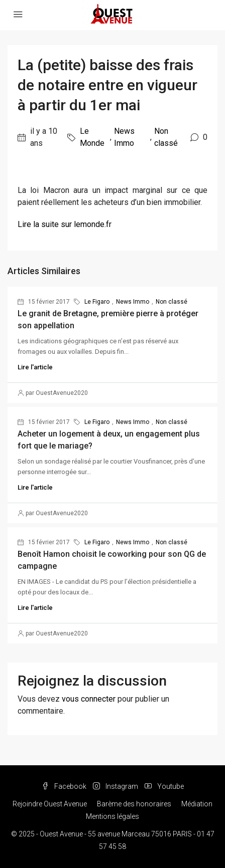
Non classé (166, 137)
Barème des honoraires (134, 804)
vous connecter (89, 699)
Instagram (116, 786)
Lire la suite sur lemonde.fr (65, 224)
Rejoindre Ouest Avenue (50, 804)
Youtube (164, 786)
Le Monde (92, 137)
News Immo (124, 137)
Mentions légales (113, 816)
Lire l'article (35, 367)
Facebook (64, 786)
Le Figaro (97, 302)
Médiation (197, 804)
